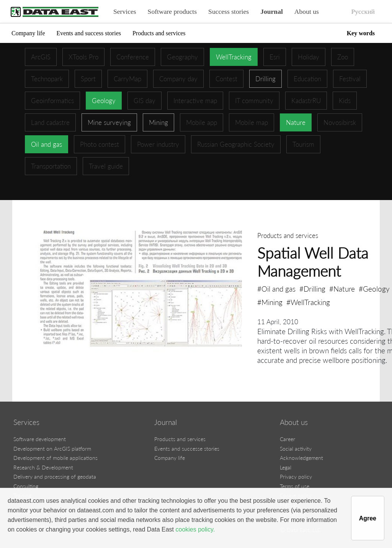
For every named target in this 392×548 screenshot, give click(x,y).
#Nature (342, 289)
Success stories (229, 11)
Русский (363, 11)
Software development (40, 439)
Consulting (26, 486)
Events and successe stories (187, 449)
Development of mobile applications (56, 458)
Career (287, 439)
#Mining (270, 302)
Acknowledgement (301, 458)
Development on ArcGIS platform (52, 449)
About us (307, 11)
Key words (361, 33)
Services (125, 11)
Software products (172, 11)
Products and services (159, 33)
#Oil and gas (276, 289)
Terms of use (295, 486)
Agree (368, 518)
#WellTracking (308, 302)
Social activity (296, 449)
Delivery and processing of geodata (55, 477)
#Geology (374, 289)
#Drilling (312, 289)
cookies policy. (195, 529)
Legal (286, 467)
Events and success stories (89, 33)
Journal (272, 11)
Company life (28, 33)
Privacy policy (296, 477)
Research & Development (43, 467)
